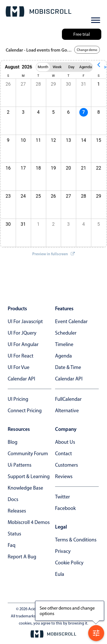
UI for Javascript (25, 321)
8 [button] (99, 112)
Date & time (68, 367)
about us (65, 442)
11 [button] (38, 140)
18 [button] (38, 168)
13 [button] (68, 140)
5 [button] (53, 112)
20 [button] (68, 168)
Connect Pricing (25, 411)
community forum (28, 453)
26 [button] (53, 196)
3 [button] (23, 112)
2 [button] (53, 224)
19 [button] (53, 168)
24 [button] (23, 196)
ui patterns (20, 465)
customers (66, 465)
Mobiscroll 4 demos (29, 522)
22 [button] (99, 168)
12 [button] (53, 140)
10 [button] (23, 140)
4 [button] (38, 112)
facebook (65, 508)
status (14, 534)
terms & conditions (76, 540)
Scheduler (66, 333)
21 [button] (84, 168)
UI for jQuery (22, 333)
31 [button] (84, 84)
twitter (62, 497)
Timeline (64, 344)
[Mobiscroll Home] (39, 11)
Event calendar (71, 321)
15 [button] (99, 140)
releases (17, 511)
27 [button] (23, 84)
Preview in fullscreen (53, 254)
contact (63, 453)
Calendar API (21, 379)
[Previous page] (99, 67)
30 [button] (68, 84)
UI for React (21, 356)
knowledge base (25, 488)
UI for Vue (19, 367)
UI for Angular (23, 344)
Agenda (63, 356)
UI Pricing (18, 399)
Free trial (82, 34)
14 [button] (84, 140)
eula (60, 574)
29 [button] (53, 84)
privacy (63, 551)
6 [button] (68, 112)
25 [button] (38, 196)
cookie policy (69, 563)
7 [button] (83, 112)
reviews (64, 476)
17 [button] (23, 168)
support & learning (29, 476)
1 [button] (99, 84)
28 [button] (38, 84)
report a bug (22, 557)
